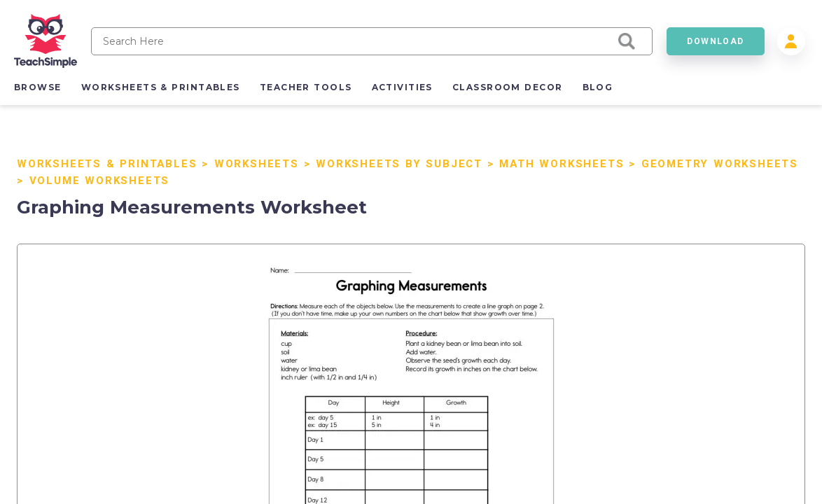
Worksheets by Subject (399, 164)
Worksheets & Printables (107, 164)
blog (598, 87)
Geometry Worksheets (720, 164)
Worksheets (257, 164)
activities (402, 87)
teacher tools (306, 87)
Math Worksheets (562, 164)
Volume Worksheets (100, 181)
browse (38, 87)
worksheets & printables (161, 87)
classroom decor (508, 87)
